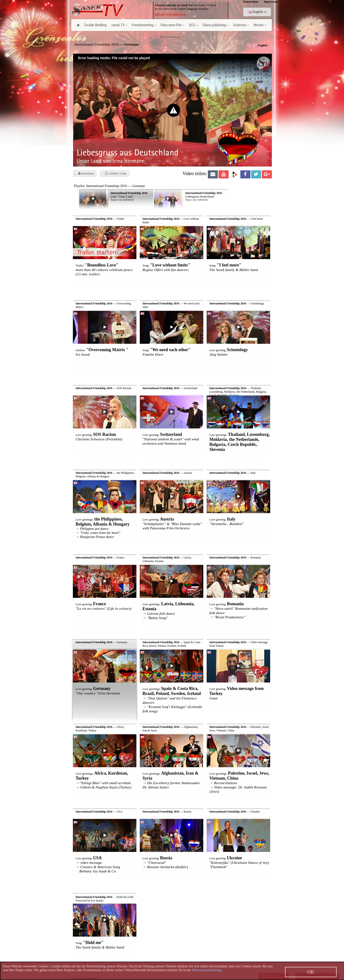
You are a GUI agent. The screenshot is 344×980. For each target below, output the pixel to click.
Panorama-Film (172, 25)
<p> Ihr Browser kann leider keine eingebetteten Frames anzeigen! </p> (186, 195)
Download (86, 173)
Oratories (241, 25)
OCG (193, 25)
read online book (176, 14)
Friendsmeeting (144, 25)
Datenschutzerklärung (207, 970)
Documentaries (172, 37)
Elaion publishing (216, 25)
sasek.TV (119, 25)
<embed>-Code (116, 173)
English (257, 12)
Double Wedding (95, 25)
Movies (260, 25)
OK (311, 972)
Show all (160, 14)
